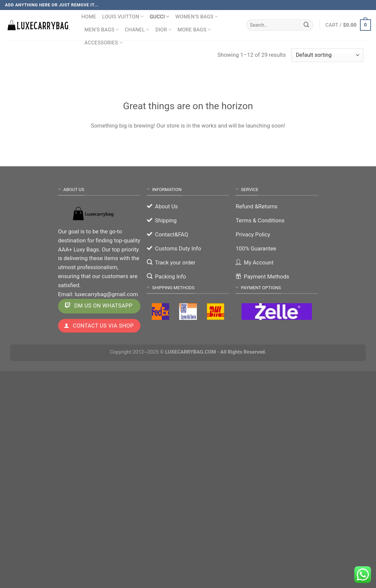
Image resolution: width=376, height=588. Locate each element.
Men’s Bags (102, 30)
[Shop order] (327, 55)
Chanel (137, 30)
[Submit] (307, 25)
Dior (163, 30)
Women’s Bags (197, 17)
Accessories (103, 43)
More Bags (194, 30)
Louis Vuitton (123, 17)
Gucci (160, 17)
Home (89, 17)
